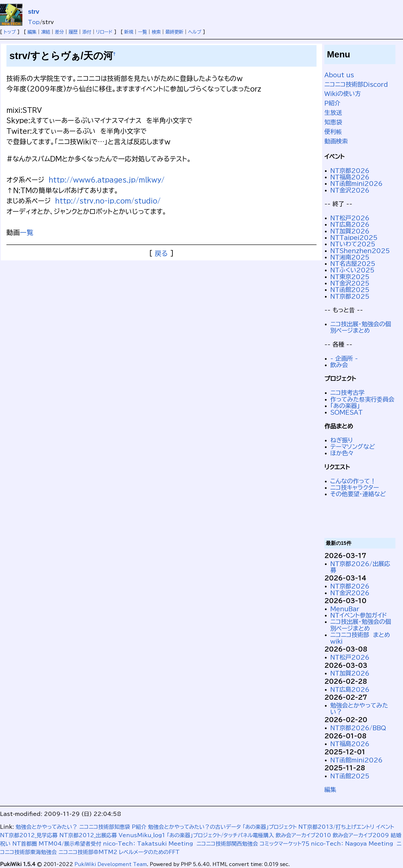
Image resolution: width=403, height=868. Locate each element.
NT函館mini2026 (356, 183)
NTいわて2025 (353, 244)
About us (339, 75)
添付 (87, 32)
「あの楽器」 (345, 406)
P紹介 (332, 103)
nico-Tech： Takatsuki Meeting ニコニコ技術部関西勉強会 (181, 844)
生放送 (333, 113)
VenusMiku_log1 (142, 835)
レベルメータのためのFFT (149, 852)
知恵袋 (333, 122)
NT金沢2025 (350, 283)
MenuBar (345, 609)
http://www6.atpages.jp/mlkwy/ (107, 180)
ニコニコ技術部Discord (356, 84)
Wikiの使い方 (343, 94)
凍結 (46, 32)
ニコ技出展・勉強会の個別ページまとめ (361, 327)
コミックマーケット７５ (284, 844)
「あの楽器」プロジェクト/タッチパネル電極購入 (220, 835)
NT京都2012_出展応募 (88, 835)
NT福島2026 (350, 177)
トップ (10, 32)
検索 (156, 32)
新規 (129, 32)
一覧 (142, 32)
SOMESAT (346, 412)
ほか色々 (342, 453)
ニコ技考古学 (347, 393)
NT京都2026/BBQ (358, 728)
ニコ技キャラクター (355, 487)
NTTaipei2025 (354, 237)
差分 (59, 32)
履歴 (73, 32)
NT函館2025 (350, 290)
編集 (32, 32)
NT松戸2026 (350, 218)
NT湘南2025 (350, 257)
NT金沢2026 (350, 190)
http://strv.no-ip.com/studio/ (108, 201)
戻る (161, 253)
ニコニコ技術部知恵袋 (105, 827)
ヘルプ (195, 32)
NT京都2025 (350, 296)
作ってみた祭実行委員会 (362, 399)
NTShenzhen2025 (360, 251)
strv (34, 12)
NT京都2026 (350, 171)
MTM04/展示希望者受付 (70, 844)
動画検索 (336, 141)
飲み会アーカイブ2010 (303, 835)
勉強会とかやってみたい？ (47, 827)
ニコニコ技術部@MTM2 (88, 852)
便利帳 (333, 132)
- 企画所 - (344, 358)
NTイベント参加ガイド (359, 615)
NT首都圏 (25, 844)
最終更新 (174, 32)
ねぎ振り (342, 440)
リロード (104, 32)
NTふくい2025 (352, 270)
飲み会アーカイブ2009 (361, 835)
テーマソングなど (353, 447)
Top (34, 22)
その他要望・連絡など (358, 494)
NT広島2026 (350, 224)
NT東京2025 (350, 277)
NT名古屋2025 (353, 263)
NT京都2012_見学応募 (29, 835)
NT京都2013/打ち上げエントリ (336, 827)
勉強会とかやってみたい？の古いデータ (195, 827)
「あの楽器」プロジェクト (270, 827)
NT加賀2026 (350, 231)
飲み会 (339, 365)
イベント (385, 827)
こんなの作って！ (353, 481)
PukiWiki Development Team (111, 864)
